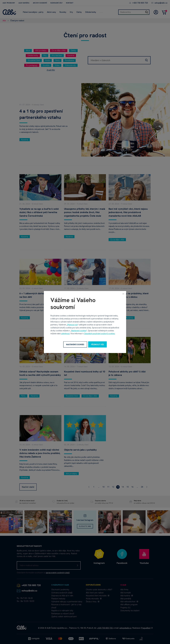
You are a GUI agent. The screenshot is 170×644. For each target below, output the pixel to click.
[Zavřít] (123, 294)
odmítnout (65, 334)
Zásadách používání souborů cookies (99, 334)
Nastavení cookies (79, 331)
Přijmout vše (72, 325)
